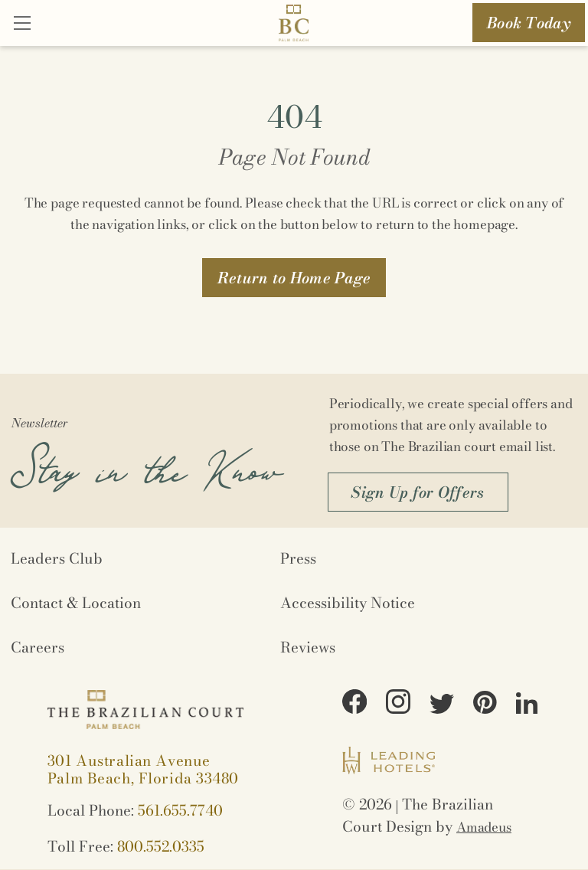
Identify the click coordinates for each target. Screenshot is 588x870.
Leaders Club (57, 559)
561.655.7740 (180, 811)
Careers (38, 648)
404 (294, 117)
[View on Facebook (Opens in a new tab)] (354, 704)
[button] (294, 278)
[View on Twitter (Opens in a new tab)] (442, 706)
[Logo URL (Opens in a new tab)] (389, 763)
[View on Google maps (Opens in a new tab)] (143, 770)
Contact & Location (76, 603)
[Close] (22, 24)
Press (298, 559)
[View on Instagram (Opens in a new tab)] (398, 704)
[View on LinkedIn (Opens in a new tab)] (527, 705)
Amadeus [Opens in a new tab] (484, 827)
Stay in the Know (146, 461)
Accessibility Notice (348, 603)
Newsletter (39, 423)
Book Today (529, 23)
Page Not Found (294, 157)
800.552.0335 (161, 847)
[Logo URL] (294, 26)
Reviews (308, 648)
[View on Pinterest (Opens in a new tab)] (485, 705)
